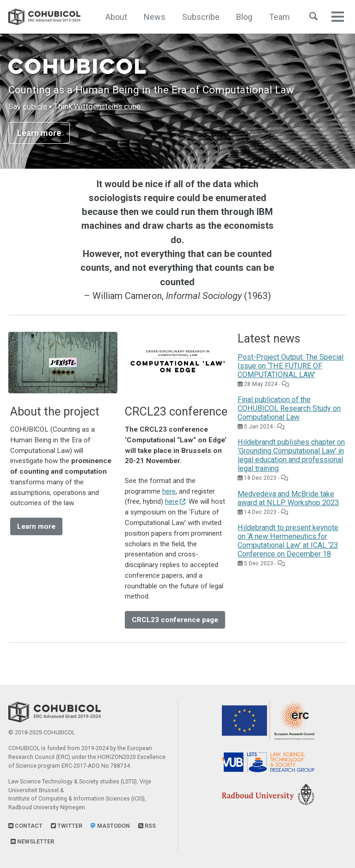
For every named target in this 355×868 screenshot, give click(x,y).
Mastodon (110, 826)
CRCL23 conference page (175, 620)
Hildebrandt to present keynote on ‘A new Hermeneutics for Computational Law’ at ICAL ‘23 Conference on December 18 (288, 541)
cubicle (35, 106)
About (116, 17)
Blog (244, 17)
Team (279, 17)
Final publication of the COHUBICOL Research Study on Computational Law (289, 408)
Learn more (39, 133)
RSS (147, 826)
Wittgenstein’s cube (107, 106)
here (169, 491)
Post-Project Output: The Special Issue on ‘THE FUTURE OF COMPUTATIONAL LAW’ (291, 366)
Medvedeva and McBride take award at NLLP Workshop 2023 (288, 498)
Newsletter (32, 842)
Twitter (67, 826)
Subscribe (201, 17)
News (155, 17)
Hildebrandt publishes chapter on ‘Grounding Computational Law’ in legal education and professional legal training (291, 455)
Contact (25, 826)
